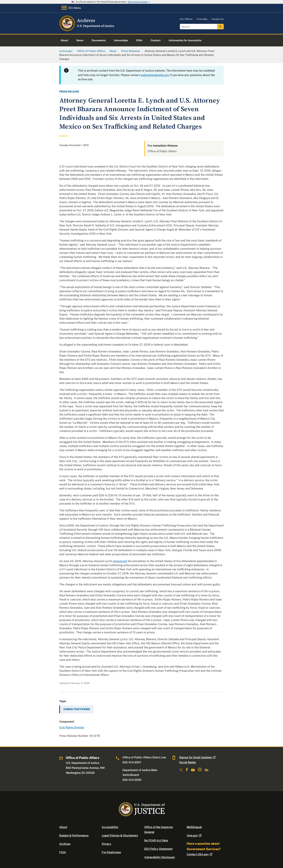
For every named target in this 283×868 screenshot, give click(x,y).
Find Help (202, 19)
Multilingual (194, 827)
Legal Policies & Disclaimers (120, 836)
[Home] (87, 30)
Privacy (106, 844)
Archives (65, 844)
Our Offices (186, 19)
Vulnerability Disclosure (159, 857)
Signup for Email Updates (198, 757)
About (63, 827)
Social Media (187, 762)
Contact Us (218, 19)
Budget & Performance (74, 836)
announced (120, 561)
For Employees (111, 852)
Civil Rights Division (72, 727)
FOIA (63, 852)
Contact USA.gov (200, 854)
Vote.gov (195, 836)
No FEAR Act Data (156, 841)
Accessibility (110, 827)
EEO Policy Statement (158, 849)
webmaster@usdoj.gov (155, 75)
